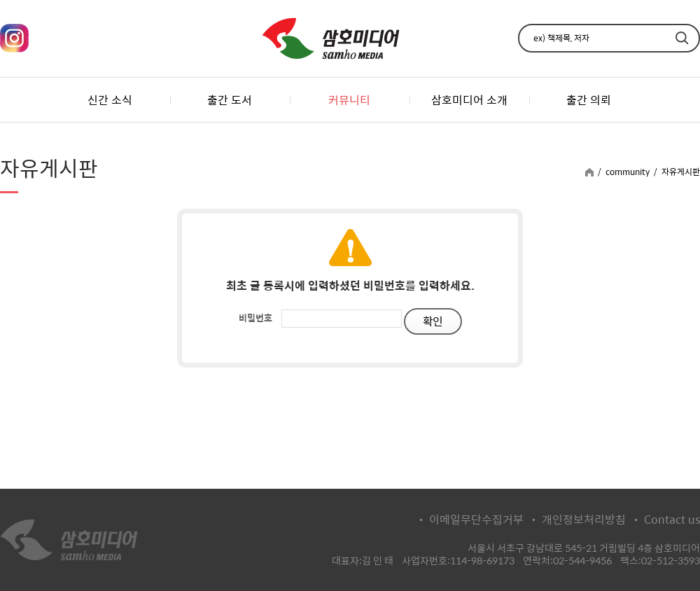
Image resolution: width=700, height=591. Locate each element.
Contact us (672, 520)
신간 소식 (110, 100)
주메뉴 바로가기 (0, 0)
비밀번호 (255, 318)
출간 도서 (230, 100)
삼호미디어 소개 (469, 100)
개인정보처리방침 (584, 520)
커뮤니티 (349, 100)
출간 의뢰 (589, 100)
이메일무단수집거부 (476, 520)
